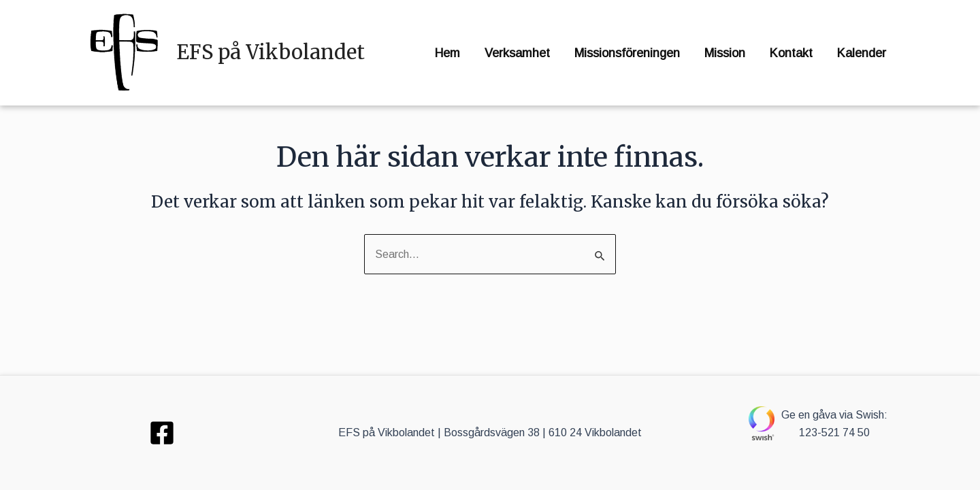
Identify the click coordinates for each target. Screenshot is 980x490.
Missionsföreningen (627, 53)
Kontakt (791, 53)
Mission (725, 53)
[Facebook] (162, 433)
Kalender (862, 53)
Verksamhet (517, 53)
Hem (447, 53)
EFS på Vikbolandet (271, 52)
